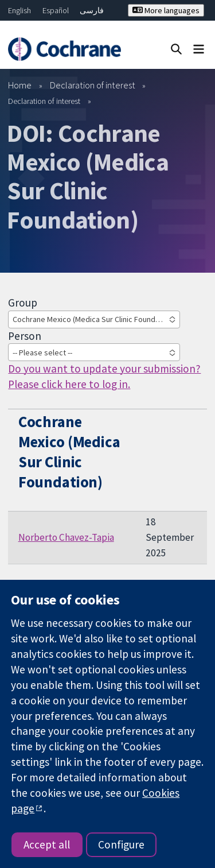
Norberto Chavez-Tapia (66, 537)
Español (56, 10)
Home (20, 85)
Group (23, 303)
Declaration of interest (93, 85)
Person (25, 336)
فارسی (92, 10)
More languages (166, 10)
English (19, 10)
